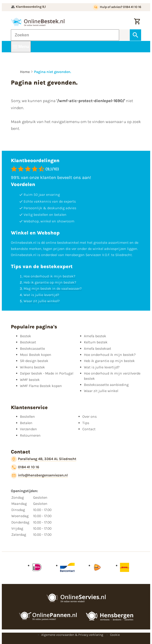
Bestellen (27, 416)
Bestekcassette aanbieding (106, 385)
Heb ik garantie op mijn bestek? (50, 282)
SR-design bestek (34, 361)
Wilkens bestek (32, 367)
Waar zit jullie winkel (101, 391)
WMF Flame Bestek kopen (41, 386)
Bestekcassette (32, 348)
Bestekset (28, 342)
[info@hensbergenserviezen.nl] (39, 475)
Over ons (89, 416)
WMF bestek (30, 380)
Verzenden (28, 429)
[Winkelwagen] (137, 22)
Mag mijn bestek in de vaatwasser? (53, 288)
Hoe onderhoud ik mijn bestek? (49, 276)
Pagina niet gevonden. (53, 72)
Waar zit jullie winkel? (42, 301)
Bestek (26, 336)
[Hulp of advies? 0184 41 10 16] (117, 7)
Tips (86, 423)
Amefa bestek (95, 336)
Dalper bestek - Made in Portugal (47, 373)
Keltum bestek (96, 342)
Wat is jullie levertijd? (41, 295)
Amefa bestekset (98, 348)
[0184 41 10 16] (25, 467)
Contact (89, 429)
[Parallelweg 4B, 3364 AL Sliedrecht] (44, 459)
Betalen (26, 423)
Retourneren (30, 435)
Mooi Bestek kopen (36, 355)
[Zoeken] (65, 35)
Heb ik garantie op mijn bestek (109, 361)
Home (25, 72)
